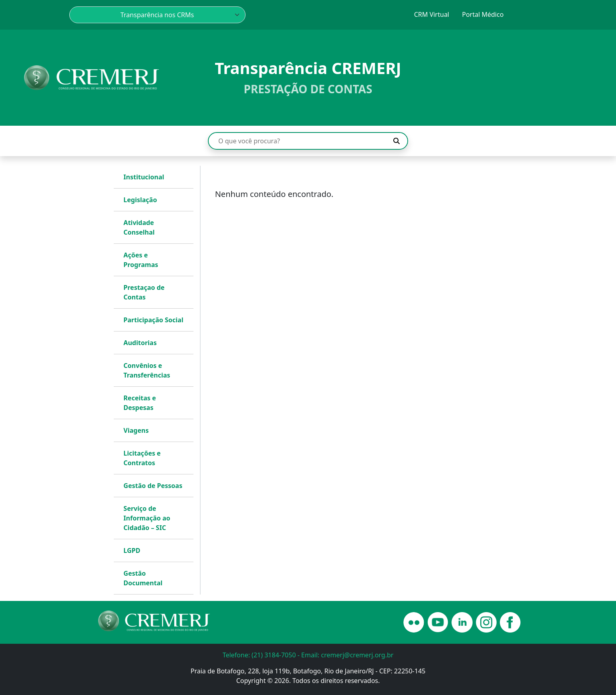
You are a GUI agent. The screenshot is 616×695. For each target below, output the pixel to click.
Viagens (136, 430)
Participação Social (153, 320)
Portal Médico (483, 14)
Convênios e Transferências (147, 370)
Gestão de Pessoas (153, 486)
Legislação (140, 200)
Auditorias (140, 343)
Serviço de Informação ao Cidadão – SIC (147, 518)
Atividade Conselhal (139, 227)
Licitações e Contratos (142, 458)
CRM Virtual (432, 14)
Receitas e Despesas (140, 403)
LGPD (132, 550)
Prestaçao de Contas (144, 292)
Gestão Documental (143, 578)
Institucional (144, 177)
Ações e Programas (141, 260)
